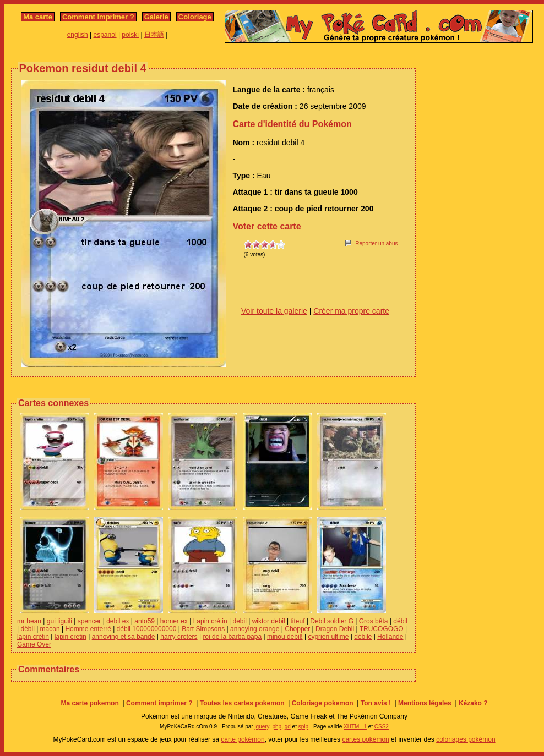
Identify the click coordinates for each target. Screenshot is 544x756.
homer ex (175, 621)
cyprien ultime (328, 637)
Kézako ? (473, 703)
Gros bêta (374, 621)
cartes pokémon (365, 739)
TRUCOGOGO (382, 629)
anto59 (145, 621)
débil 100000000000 (147, 629)
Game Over (34, 644)
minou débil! (285, 637)
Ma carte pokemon (89, 703)
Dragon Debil (335, 629)
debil (239, 621)
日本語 (154, 35)
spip (303, 727)
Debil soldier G (332, 621)
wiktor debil (269, 621)
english (78, 35)
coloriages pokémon (466, 739)
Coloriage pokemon (323, 703)
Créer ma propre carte (351, 311)
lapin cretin (70, 637)
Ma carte (38, 17)
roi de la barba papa (232, 637)
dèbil (27, 629)
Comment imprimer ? (98, 17)
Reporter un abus (376, 243)
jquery (262, 727)
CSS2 (382, 727)
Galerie (156, 17)
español (105, 35)
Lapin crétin (210, 621)
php (277, 727)
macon (50, 629)
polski (130, 35)
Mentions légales (425, 703)
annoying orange (255, 629)
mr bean (29, 621)
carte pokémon (243, 739)
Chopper (297, 629)
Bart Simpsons (203, 629)
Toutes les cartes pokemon (242, 703)
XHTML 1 (355, 727)
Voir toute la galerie (274, 311)
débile (363, 637)
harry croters (179, 637)
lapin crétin (33, 637)
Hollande (390, 637)
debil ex (118, 621)
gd (288, 727)
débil (400, 621)
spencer (89, 621)
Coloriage (195, 17)
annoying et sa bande (124, 637)
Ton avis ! (376, 703)
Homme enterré (88, 629)
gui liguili (59, 621)
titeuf (297, 621)
